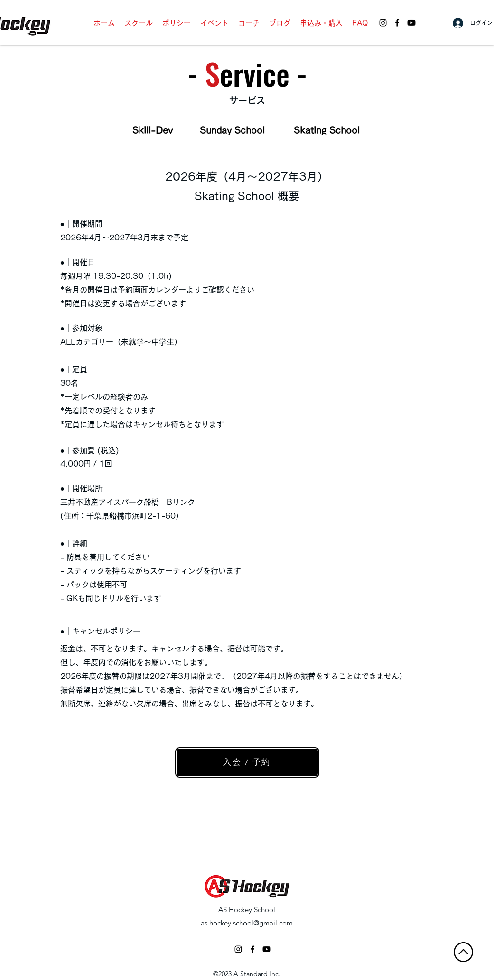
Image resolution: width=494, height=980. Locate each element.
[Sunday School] (232, 131)
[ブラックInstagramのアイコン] (238, 949)
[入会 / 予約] (247, 762)
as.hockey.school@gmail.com (247, 923)
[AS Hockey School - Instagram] (383, 23)
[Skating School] (327, 131)
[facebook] (397, 23)
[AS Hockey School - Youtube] (411, 23)
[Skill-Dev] (153, 131)
